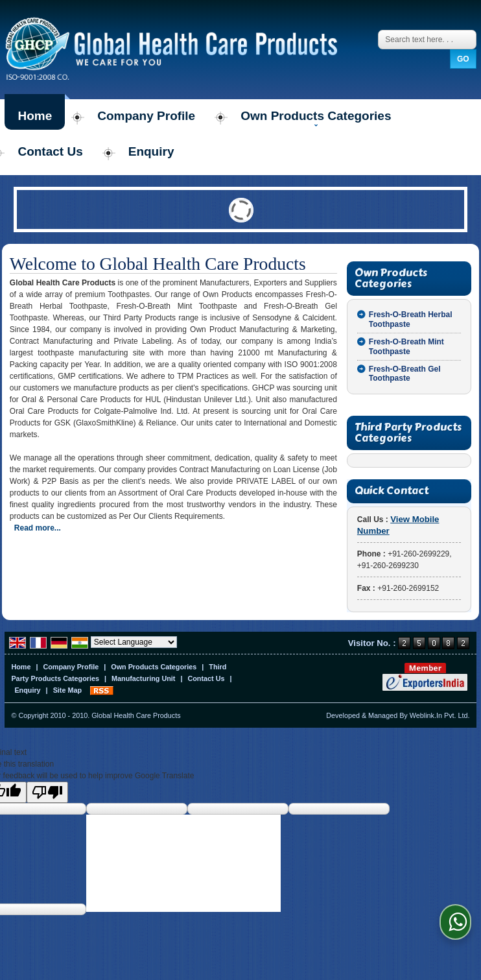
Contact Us (50, 151)
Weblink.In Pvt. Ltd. (440, 715)
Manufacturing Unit (143, 678)
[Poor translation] (47, 792)
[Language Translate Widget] (134, 642)
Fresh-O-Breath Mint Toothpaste (406, 346)
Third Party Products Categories (408, 433)
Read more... (38, 528)
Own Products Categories (316, 118)
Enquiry (151, 151)
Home (35, 116)
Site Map (67, 690)
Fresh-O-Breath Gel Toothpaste (405, 374)
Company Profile (146, 116)
